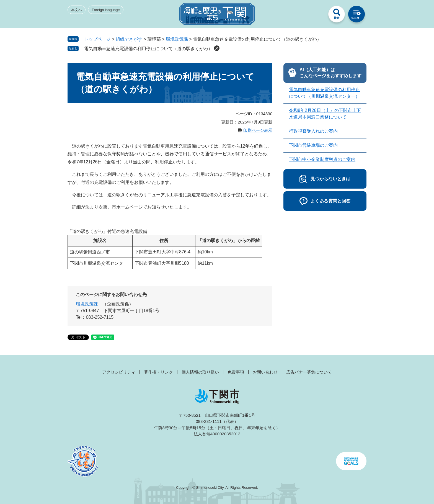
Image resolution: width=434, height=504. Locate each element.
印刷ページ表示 (258, 130)
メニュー (356, 16)
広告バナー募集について (309, 372)
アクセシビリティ (119, 372)
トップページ (97, 39)
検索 (337, 16)
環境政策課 (177, 39)
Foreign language (106, 10)
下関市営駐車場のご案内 (313, 145)
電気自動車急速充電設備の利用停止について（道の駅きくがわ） (148, 49)
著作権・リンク (158, 372)
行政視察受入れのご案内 (313, 131)
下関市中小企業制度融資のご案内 (322, 159)
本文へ (77, 10)
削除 (217, 48)
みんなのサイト (317, 16)
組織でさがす (129, 39)
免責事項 (236, 372)
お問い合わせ (265, 372)
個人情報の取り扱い (200, 372)
